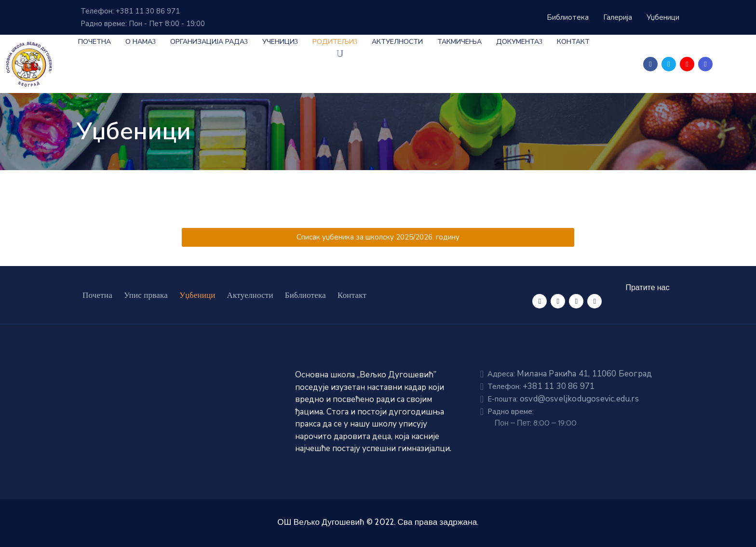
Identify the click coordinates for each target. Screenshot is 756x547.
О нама (141, 42)
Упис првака (146, 295)
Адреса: (570, 374)
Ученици (280, 42)
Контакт (573, 42)
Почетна (94, 42)
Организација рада (209, 42)
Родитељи (335, 42)
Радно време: (511, 412)
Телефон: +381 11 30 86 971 (130, 11)
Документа (519, 42)
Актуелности (397, 42)
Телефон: (541, 387)
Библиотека (305, 295)
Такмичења (459, 42)
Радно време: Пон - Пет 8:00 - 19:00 (143, 24)
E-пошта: (563, 399)
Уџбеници (197, 295)
